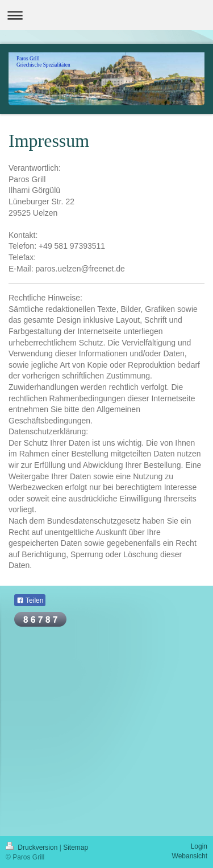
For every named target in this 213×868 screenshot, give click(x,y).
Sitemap (76, 848)
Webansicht (190, 856)
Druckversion (33, 848)
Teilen (30, 600)
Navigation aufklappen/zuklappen (106, 15)
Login (199, 846)
